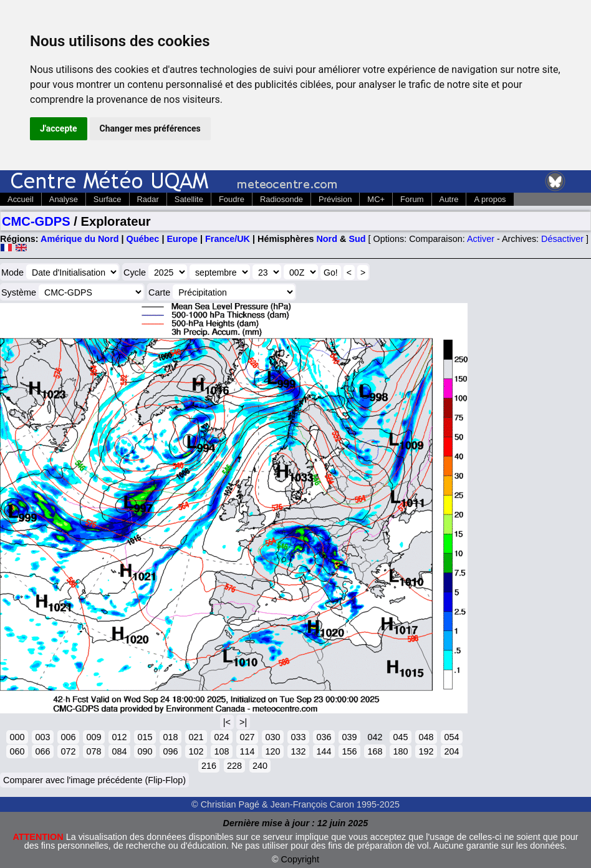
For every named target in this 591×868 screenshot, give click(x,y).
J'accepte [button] (59, 128)
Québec (143, 239)
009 (94, 737)
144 (324, 751)
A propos (490, 199)
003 (42, 737)
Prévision (335, 199)
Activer (481, 239)
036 (324, 737)
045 (400, 737)
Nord (327, 239)
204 (451, 751)
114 (247, 751)
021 (196, 737)
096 (170, 751)
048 (426, 737)
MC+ (376, 199)
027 (247, 737)
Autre (449, 199)
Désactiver (562, 239)
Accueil (21, 199)
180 (400, 751)
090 (145, 751)
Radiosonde (281, 199)
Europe (182, 239)
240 (260, 766)
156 (349, 751)
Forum (412, 199)
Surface (108, 199)
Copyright (300, 859)
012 (119, 737)
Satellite (189, 199)
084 (119, 751)
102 (196, 751)
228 (234, 766)
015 (145, 737)
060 (17, 751)
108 (221, 751)
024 (221, 737)
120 (272, 751)
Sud (357, 239)
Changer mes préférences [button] (150, 128)
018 (170, 737)
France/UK (228, 239)
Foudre (232, 199)
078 (94, 751)
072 (68, 751)
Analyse (64, 199)
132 (298, 751)
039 (349, 737)
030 (272, 737)
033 (298, 737)
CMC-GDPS (36, 221)
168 (375, 751)
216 (209, 766)
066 (42, 751)
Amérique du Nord (80, 239)
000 (17, 737)
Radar (148, 199)
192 (426, 751)
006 (68, 737)
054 (451, 737)
